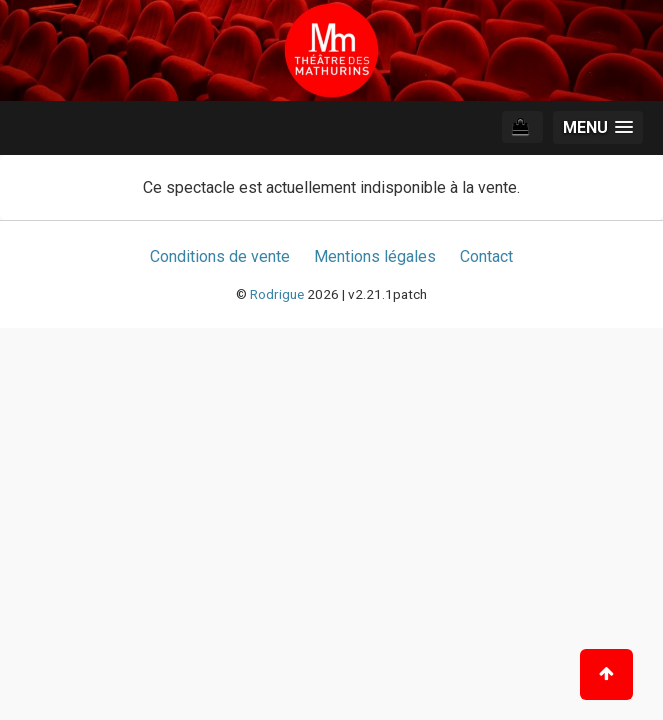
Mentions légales (375, 256)
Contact (486, 256)
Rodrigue (277, 294)
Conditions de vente (220, 256)
